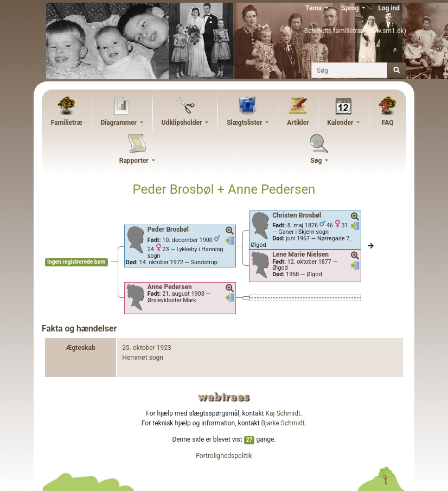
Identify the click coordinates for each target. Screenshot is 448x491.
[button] (230, 231)
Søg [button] (317, 161)
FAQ (388, 123)
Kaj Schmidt (283, 413)
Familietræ (67, 123)
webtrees (224, 397)
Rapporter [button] (135, 161)
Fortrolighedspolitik (224, 456)
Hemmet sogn (143, 358)
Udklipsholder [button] (183, 123)
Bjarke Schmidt (283, 423)
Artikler (298, 123)
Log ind (389, 8)
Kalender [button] (341, 123)
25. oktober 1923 (146, 348)
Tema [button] (314, 8)
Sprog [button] (351, 8)
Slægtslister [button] (245, 123)
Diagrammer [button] (119, 123)
